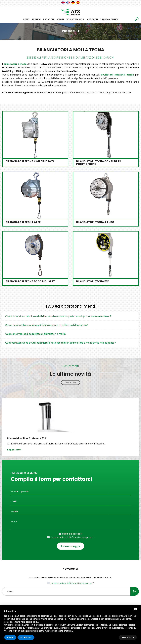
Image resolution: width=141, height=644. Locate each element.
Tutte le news (70, 382)
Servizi (60, 19)
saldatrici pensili (124, 75)
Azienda (36, 19)
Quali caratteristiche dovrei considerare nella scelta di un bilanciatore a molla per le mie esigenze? (60, 343)
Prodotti (49, 19)
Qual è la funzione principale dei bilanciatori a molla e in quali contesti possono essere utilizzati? (58, 316)
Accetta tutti (128, 637)
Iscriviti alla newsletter (72, 534)
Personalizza (13, 637)
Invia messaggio (70, 545)
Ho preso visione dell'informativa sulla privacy (72, 537)
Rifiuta (113, 637)
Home (26, 19)
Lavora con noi (109, 19)
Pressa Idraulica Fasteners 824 (27, 438)
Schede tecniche (75, 19)
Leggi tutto (14, 450)
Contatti (93, 19)
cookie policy (32, 622)
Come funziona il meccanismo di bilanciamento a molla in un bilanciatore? (47, 325)
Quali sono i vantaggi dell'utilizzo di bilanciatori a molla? (36, 334)
